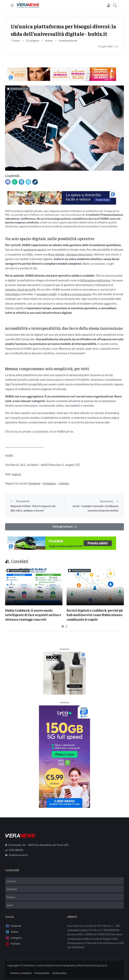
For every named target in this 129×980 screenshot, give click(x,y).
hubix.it (17, 474)
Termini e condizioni (21, 973)
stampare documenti (79, 255)
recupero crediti (46, 294)
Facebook (34, 484)
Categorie (33, 41)
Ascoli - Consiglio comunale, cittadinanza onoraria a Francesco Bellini (96, 508)
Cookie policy (59, 973)
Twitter (12, 932)
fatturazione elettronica (95, 280)
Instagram (49, 484)
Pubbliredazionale (68, 41)
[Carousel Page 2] (66, 626)
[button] (116, 6)
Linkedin (64, 484)
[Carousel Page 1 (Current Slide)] (63, 626)
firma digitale (56, 255)
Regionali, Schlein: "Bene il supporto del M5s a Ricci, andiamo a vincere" (33, 508)
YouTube (13, 944)
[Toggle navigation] (12, 6)
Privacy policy (42, 973)
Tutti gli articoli (64, 527)
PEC (30, 255)
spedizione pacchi (34, 250)
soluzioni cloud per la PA (20, 290)
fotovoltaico (13, 294)
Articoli (49, 41)
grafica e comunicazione (76, 294)
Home (15, 41)
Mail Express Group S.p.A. (93, 966)
